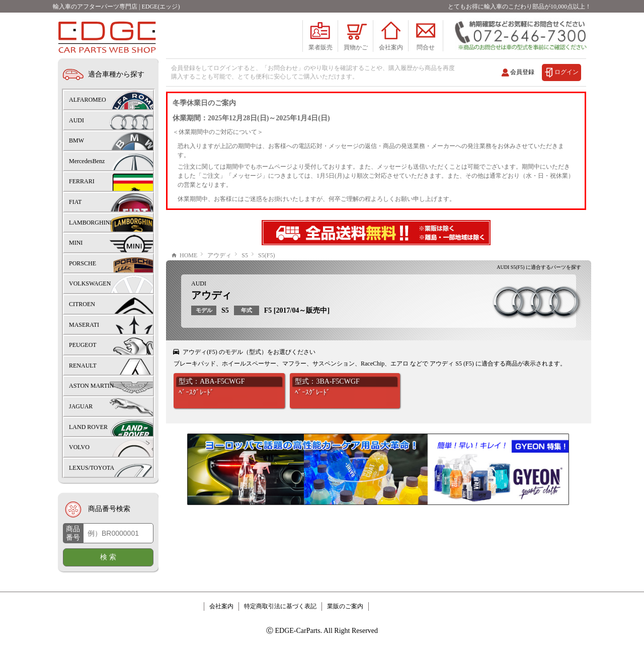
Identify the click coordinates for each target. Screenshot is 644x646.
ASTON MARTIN (91, 386)
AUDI (199, 283)
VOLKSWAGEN (90, 283)
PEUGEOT (83, 345)
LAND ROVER (88, 427)
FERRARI (82, 181)
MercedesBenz (87, 161)
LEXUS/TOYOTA (92, 468)
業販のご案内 (345, 606)
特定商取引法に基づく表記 (280, 606)
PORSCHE (83, 263)
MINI (76, 243)
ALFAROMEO (88, 100)
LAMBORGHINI (90, 223)
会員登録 (522, 72)
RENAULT (83, 366)
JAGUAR (81, 406)
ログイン (567, 72)
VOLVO (79, 447)
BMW (76, 140)
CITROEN (82, 304)
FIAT (75, 202)
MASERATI (84, 325)
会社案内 (221, 606)
